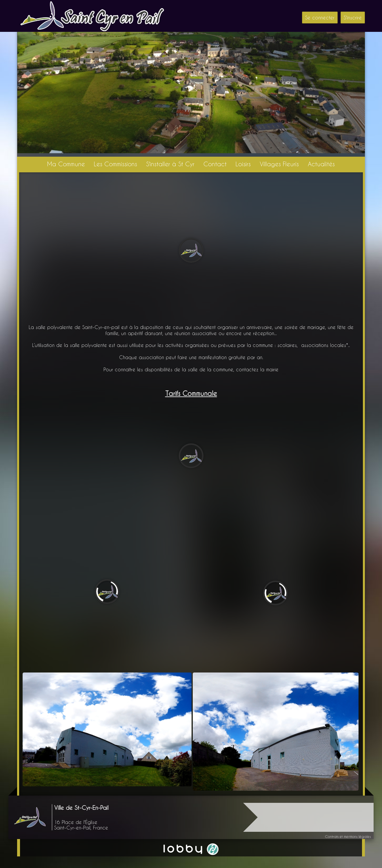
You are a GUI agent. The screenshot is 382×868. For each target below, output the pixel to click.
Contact (215, 164)
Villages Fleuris (279, 164)
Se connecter (320, 18)
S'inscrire (353, 18)
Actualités (321, 164)
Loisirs (243, 164)
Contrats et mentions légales (348, 836)
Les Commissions (115, 164)
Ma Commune (66, 164)
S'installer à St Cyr (170, 164)
